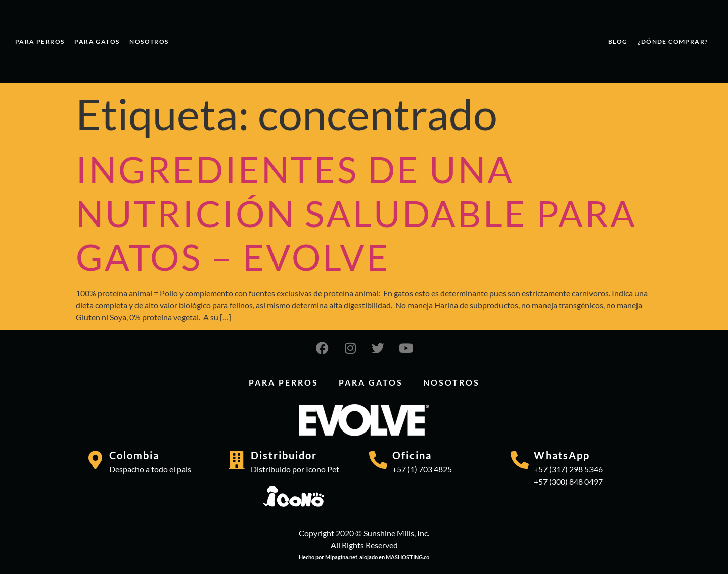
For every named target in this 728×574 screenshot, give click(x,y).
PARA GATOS (97, 42)
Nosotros (149, 42)
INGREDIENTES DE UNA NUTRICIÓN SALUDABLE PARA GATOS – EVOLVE (356, 213)
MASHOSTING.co (407, 557)
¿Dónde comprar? (673, 42)
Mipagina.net (341, 557)
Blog (618, 42)
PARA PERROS (40, 42)
